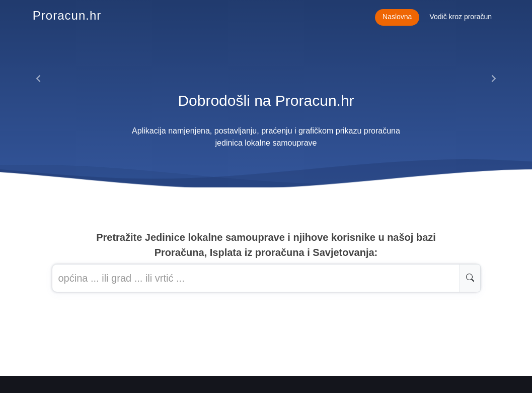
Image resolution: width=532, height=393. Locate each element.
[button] (39, 79)
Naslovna (397, 17)
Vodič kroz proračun (461, 17)
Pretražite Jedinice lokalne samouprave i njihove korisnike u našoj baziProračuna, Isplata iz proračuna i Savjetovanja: (266, 245)
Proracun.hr (67, 15)
